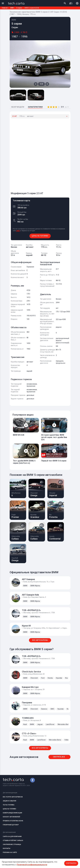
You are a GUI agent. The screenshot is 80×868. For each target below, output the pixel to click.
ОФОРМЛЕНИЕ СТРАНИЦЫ (12, 844)
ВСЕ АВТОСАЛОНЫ (40, 640)
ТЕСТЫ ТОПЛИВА (9, 805)
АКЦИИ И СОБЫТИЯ (9, 801)
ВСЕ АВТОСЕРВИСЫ (40, 748)
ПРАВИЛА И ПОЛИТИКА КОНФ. (13, 821)
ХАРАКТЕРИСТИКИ (35, 107)
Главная (5, 8)
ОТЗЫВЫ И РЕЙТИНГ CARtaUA (13, 840)
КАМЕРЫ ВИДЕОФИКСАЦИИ (12, 813)
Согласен (71, 863)
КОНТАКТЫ (7, 848)
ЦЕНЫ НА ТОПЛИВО (40, 236)
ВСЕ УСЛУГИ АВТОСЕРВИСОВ (13, 797)
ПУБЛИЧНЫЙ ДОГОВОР (11, 825)
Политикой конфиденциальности (32, 865)
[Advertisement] (29, 154)
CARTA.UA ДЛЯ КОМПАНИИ (12, 836)
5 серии (19, 8)
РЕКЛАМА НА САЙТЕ (10, 852)
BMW (12, 8)
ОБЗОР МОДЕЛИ (18, 107)
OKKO (18, 231)
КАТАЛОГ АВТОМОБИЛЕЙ (11, 817)
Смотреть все (59, 757)
